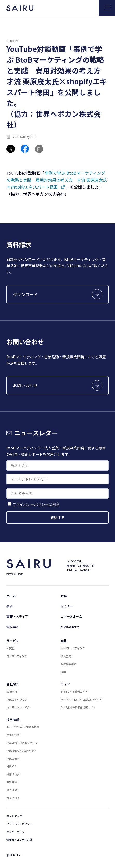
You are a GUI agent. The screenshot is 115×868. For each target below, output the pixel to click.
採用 (63, 672)
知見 (64, 641)
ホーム (11, 596)
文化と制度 (13, 735)
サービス (13, 641)
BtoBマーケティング (73, 648)
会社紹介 (13, 684)
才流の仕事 (13, 759)
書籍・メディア (17, 616)
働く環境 (12, 790)
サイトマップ (14, 816)
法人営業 (66, 656)
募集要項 (12, 782)
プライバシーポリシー (19, 824)
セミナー (67, 606)
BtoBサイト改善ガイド (74, 691)
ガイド (65, 684)
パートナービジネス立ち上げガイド (81, 699)
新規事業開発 (68, 664)
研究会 (10, 648)
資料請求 (13, 627)
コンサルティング (17, 656)
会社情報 (12, 691)
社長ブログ (13, 798)
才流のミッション (17, 699)
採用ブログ (13, 774)
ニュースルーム (71, 616)
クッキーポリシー (17, 832)
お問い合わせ (70, 627)
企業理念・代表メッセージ (22, 743)
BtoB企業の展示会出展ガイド (78, 707)
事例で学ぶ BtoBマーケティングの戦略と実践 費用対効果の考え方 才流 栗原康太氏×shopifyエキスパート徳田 (57, 180)
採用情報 (13, 720)
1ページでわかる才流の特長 (23, 727)
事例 (10, 606)
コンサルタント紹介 (18, 707)
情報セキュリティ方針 (19, 839)
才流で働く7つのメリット (21, 751)
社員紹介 (12, 766)
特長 (64, 596)
